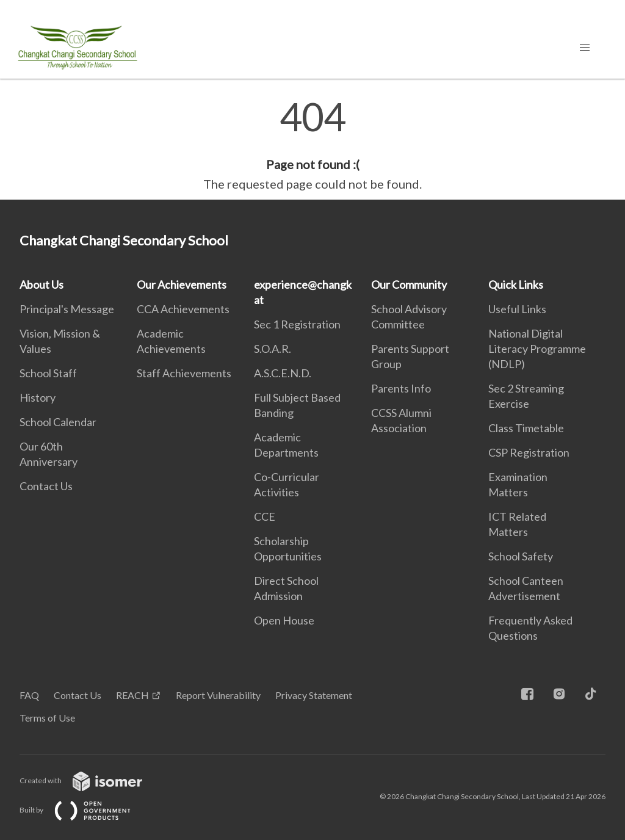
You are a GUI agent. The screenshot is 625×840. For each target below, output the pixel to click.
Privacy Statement (314, 695)
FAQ (29, 695)
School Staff (48, 373)
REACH (132, 695)
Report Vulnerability (218, 695)
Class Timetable (526, 428)
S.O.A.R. (273, 349)
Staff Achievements (184, 373)
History (38, 397)
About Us (42, 284)
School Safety (521, 556)
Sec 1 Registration (297, 324)
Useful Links (517, 309)
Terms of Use (47, 718)
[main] (312, 145)
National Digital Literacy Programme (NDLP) (537, 349)
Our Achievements (182, 284)
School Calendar (58, 422)
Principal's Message (67, 309)
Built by (85, 810)
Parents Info (401, 388)
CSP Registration (529, 452)
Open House (284, 620)
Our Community (409, 284)
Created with (91, 780)
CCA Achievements (183, 309)
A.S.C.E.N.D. (283, 373)
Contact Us (46, 486)
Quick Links (516, 284)
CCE (265, 516)
